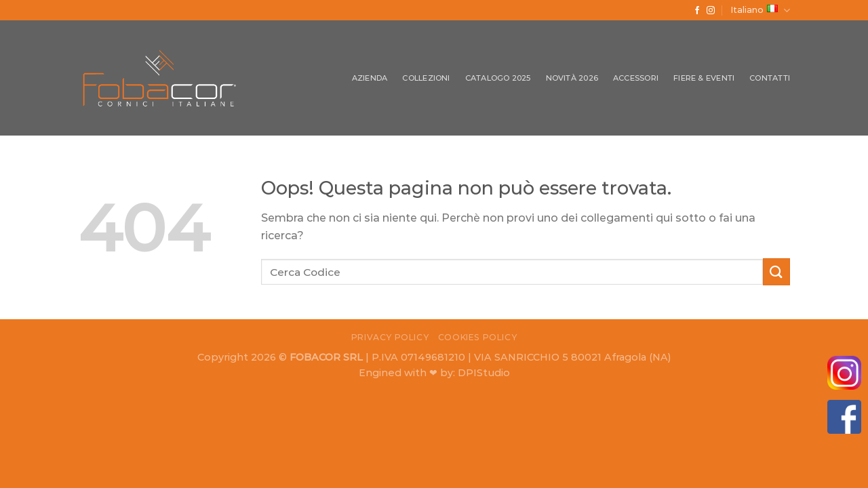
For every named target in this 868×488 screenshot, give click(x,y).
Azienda (370, 78)
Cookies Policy (478, 337)
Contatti (770, 78)
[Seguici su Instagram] (711, 11)
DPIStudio (484, 373)
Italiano (760, 11)
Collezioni (426, 78)
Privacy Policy (390, 337)
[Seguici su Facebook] (697, 11)
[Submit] (776, 271)
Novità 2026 (572, 78)
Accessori (636, 78)
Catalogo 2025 (498, 78)
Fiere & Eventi (704, 78)
